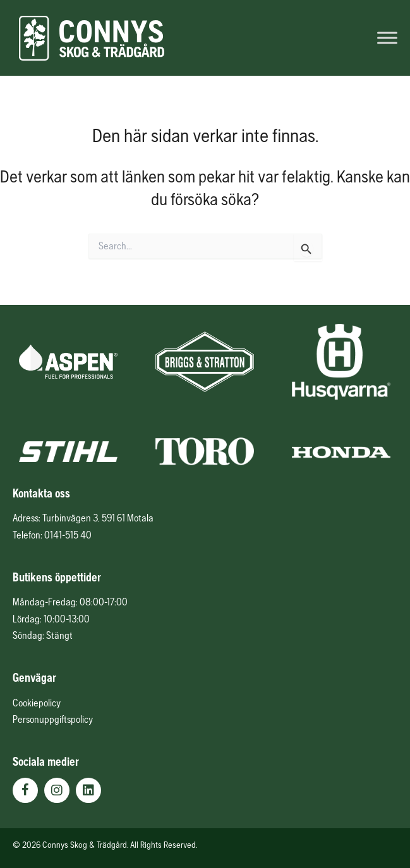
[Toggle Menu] (387, 38)
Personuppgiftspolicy (53, 719)
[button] (25, 790)
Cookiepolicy (37, 703)
